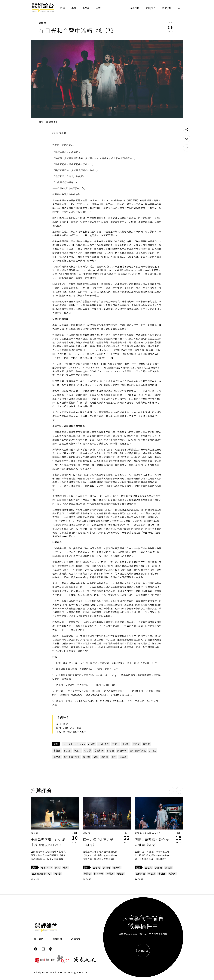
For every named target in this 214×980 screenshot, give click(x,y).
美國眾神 (122, 750)
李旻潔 (67, 750)
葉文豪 (57, 757)
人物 (98, 8)
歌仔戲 (88, 750)
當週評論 (99, 750)
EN (169, 8)
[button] (170, 790)
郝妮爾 (42, 23)
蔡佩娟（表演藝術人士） (148, 833)
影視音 (86, 8)
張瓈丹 (126, 744)
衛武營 (87, 757)
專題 (74, 8)
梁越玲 (77, 750)
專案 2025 (46, 867)
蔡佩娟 (172, 873)
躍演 (96, 757)
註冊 (148, 8)
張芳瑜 (136, 744)
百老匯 (110, 750)
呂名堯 (96, 867)
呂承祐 (92, 744)
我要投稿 (135, 8)
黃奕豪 (123, 757)
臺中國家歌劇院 (138, 750)
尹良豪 (35, 833)
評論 (63, 8)
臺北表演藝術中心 (41, 873)
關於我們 (39, 939)
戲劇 (56, 744)
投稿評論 (99, 873)
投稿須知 (76, 939)
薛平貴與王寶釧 (72, 757)
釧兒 (114, 757)
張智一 (116, 744)
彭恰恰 (87, 873)
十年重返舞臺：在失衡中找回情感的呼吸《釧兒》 (48, 845)
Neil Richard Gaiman (74, 744)
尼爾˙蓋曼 (104, 744)
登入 (154, 8)
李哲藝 (57, 750)
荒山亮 (153, 750)
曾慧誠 (146, 744)
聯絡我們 (57, 939)
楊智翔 (86, 833)
